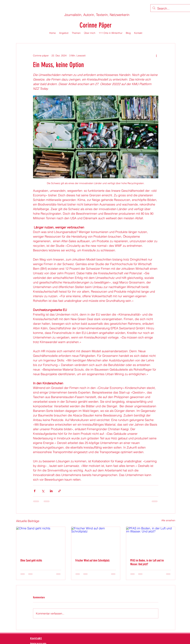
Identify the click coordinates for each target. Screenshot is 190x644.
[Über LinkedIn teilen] (51, 491)
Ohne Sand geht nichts (31, 560)
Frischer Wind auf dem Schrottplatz (92, 560)
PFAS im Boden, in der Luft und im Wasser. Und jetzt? (147, 562)
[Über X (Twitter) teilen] (43, 491)
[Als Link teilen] (60, 491)
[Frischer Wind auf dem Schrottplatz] (96, 541)
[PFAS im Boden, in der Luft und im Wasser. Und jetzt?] (151, 541)
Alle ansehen (168, 520)
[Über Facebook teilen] (35, 491)
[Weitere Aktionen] (156, 56)
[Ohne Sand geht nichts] (41, 541)
